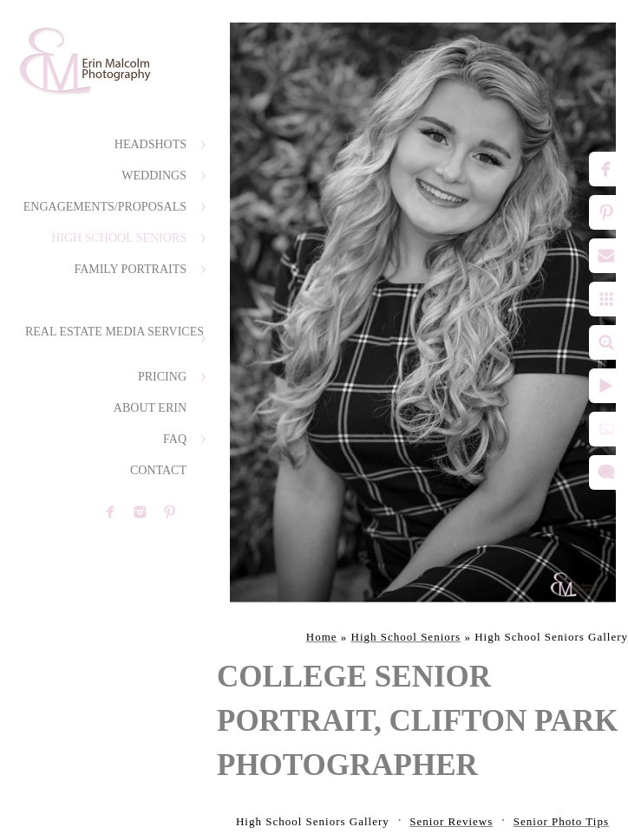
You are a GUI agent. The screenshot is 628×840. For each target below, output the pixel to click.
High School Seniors (119, 238)
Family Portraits (130, 269)
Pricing (162, 377)
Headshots (150, 144)
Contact (158, 470)
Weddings (154, 176)
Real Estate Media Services (114, 332)
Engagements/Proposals (105, 207)
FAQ (175, 439)
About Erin (150, 408)
